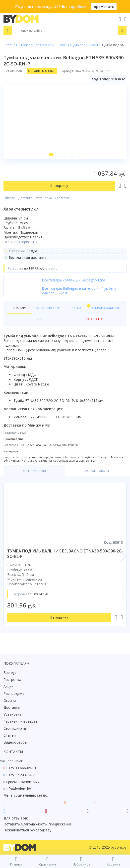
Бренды (10, 673)
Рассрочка (12, 679)
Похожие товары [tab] (96, 471)
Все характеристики (21, 242)
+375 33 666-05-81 (21, 768)
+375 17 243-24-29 (21, 775)
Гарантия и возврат (20, 721)
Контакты (13, 752)
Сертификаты (15, 728)
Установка (44, 198)
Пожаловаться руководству (27, 830)
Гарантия (62, 198)
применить (104, 7)
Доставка (25, 198)
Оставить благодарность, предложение (38, 824)
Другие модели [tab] (34, 471)
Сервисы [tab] (36, 319)
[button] (51, 155)
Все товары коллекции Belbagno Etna (73, 280)
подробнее (76, 7)
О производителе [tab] (106, 308)
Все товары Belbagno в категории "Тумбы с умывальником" (79, 291)
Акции (8, 686)
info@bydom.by (18, 789)
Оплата (9, 198)
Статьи (10, 735)
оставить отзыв (42, 71)
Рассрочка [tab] (94, 319)
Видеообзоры (15, 742)
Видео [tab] (80, 307)
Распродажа (14, 693)
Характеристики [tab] (48, 308)
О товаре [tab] (19, 308)
